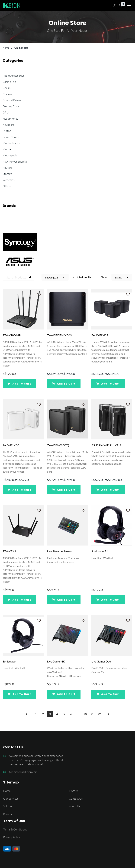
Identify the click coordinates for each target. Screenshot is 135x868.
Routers (7, 168)
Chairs (7, 88)
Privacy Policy (12, 837)
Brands (7, 814)
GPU (6, 112)
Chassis (7, 94)
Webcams (9, 180)
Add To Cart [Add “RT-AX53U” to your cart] (19, 600)
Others (7, 186)
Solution (8, 806)
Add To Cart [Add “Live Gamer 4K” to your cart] (64, 694)
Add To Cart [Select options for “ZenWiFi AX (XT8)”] (64, 490)
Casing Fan (9, 82)
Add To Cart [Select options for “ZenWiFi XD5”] (108, 384)
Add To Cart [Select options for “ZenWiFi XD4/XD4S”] (64, 384)
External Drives (12, 100)
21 (92, 714)
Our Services (11, 798)
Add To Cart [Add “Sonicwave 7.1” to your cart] (108, 600)
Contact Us (76, 798)
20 (85, 714)
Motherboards (12, 143)
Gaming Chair (11, 106)
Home (7, 791)
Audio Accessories (14, 75)
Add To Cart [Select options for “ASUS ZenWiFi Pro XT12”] (108, 490)
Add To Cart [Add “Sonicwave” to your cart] (19, 694)
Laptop (7, 131)
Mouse (7, 149)
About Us (75, 806)
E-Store (73, 791)
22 (99, 714)
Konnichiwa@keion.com (23, 772)
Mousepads (10, 155)
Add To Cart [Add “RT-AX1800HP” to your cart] (19, 384)
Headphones (10, 118)
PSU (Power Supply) (15, 161)
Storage (7, 174)
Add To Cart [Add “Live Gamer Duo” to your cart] (108, 694)
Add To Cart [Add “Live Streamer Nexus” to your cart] (64, 600)
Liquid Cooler (11, 137)
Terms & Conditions (15, 829)
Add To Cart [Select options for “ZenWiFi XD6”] (19, 490)
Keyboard (9, 125)
